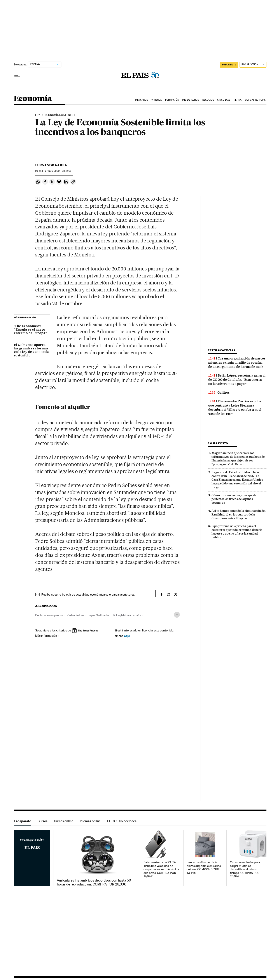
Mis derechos (191, 100)
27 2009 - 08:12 (59, 171)
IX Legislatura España (127, 615)
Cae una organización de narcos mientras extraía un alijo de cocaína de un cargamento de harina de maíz (237, 363)
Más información (47, 636)
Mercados (142, 100)
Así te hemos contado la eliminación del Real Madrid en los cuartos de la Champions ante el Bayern (239, 514)
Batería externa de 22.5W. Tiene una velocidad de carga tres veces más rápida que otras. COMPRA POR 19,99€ (161, 869)
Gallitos (224, 393)
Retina (238, 100)
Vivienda (157, 100)
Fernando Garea (51, 165)
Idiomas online (90, 821)
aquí (127, 636)
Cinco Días (224, 100)
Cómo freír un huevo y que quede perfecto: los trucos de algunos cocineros (234, 499)
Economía (33, 99)
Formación (172, 100)
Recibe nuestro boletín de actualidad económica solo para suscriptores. (88, 594)
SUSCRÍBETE (229, 65)
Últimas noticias (222, 350)
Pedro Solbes (75, 615)
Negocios (208, 100)
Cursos (43, 821)
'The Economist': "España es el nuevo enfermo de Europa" (30, 330)
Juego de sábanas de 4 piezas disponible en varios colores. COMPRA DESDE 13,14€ (204, 868)
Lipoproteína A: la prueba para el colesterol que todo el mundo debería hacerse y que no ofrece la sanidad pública (237, 532)
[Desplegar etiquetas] (177, 615)
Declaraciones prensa (49, 615)
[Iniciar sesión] (253, 65)
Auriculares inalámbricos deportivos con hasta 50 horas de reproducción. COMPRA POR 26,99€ (94, 882)
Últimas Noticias (255, 100)
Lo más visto (218, 443)
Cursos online (64, 821)
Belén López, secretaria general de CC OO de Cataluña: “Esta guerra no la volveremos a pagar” (237, 380)
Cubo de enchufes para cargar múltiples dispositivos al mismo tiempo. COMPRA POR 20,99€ (245, 869)
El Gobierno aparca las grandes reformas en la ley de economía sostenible (31, 350)
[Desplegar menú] (17, 75)
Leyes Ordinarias (99, 615)
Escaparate (22, 821)
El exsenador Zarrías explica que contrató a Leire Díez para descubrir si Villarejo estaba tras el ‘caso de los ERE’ (235, 408)
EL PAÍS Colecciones (122, 821)
